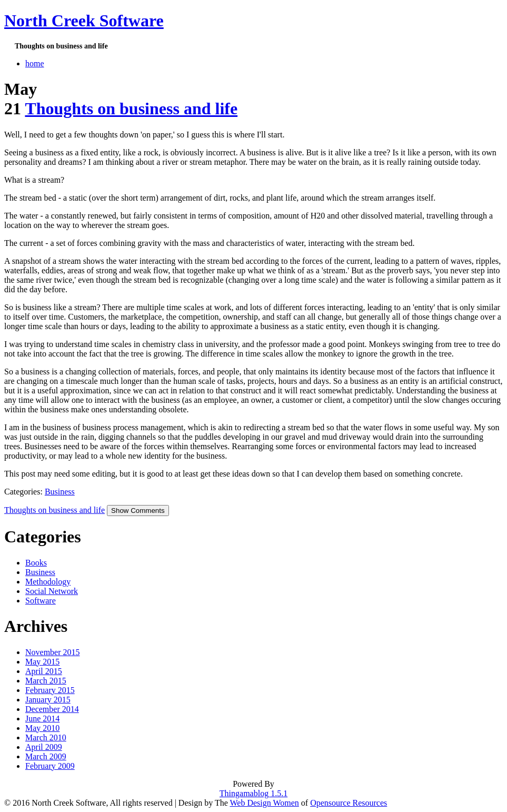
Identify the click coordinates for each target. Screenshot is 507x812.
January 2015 (48, 700)
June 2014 (42, 719)
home (35, 63)
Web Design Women (264, 803)
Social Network (52, 591)
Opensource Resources (349, 803)
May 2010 (42, 728)
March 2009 (46, 756)
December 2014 (52, 709)
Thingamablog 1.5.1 (253, 793)
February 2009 (50, 766)
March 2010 (46, 737)
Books (36, 563)
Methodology (48, 582)
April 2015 (44, 671)
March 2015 (46, 681)
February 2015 (50, 690)
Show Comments (138, 511)
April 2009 (44, 747)
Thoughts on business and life (131, 108)
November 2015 (53, 652)
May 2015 (42, 662)
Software (41, 601)
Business (60, 492)
